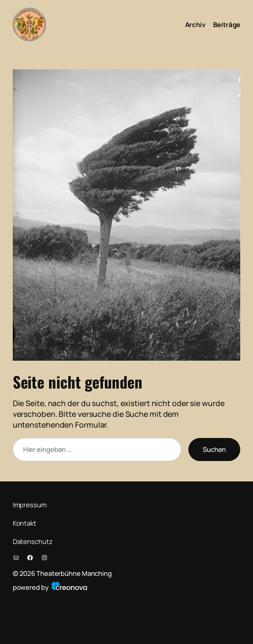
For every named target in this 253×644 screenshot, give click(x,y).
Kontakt (25, 523)
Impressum (30, 505)
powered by (50, 587)
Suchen (214, 449)
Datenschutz (33, 541)
